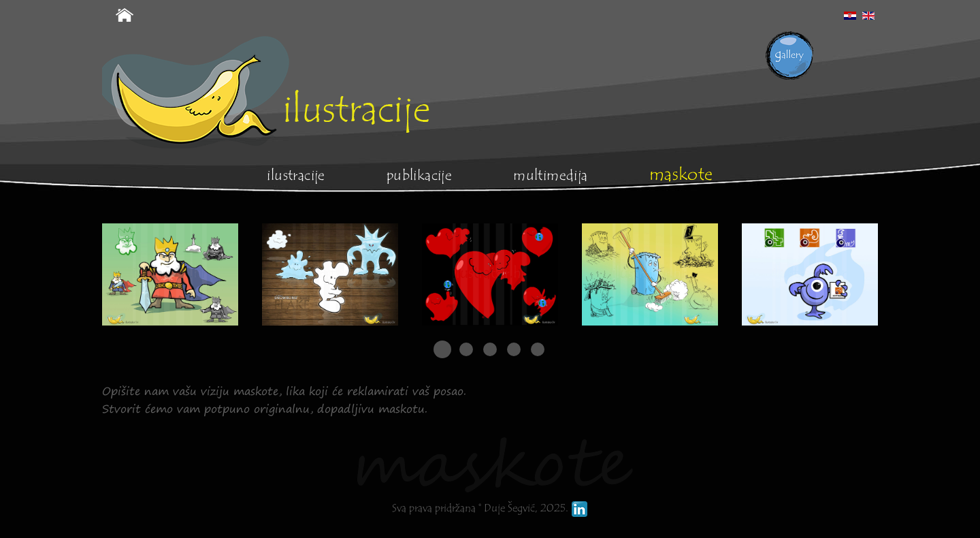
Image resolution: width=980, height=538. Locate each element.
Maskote (681, 174)
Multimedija (550, 175)
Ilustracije (296, 175)
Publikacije (419, 175)
